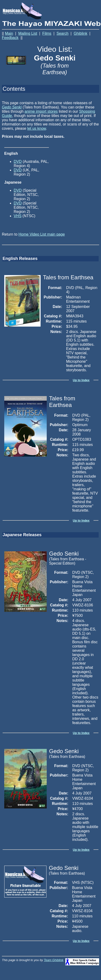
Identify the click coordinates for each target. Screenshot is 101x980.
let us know (37, 128)
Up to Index (81, 380)
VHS (18, 216)
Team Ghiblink (54, 960)
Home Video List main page (42, 234)
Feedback (10, 38)
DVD (18, 162)
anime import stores (41, 111)
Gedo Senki (12, 107)
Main (9, 33)
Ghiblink (80, 33)
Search (63, 33)
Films (47, 33)
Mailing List (28, 33)
